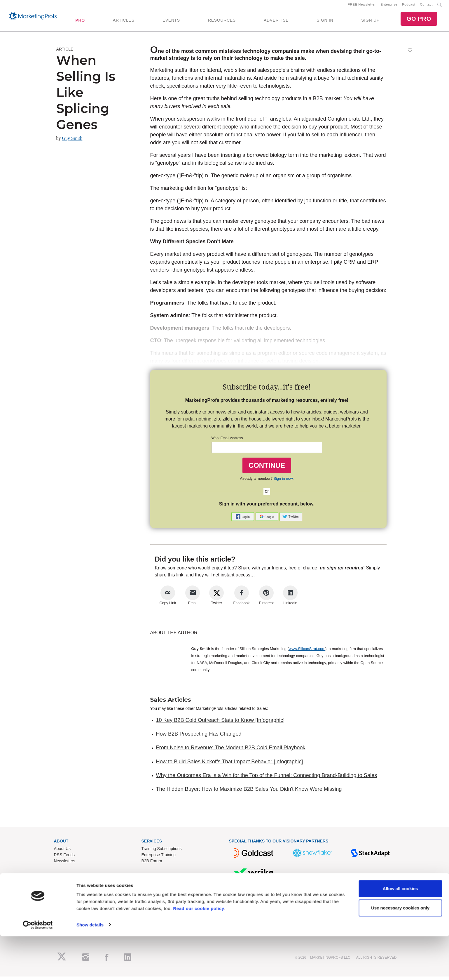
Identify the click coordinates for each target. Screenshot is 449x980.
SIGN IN (325, 22)
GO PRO (419, 20)
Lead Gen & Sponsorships (78, 892)
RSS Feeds (64, 858)
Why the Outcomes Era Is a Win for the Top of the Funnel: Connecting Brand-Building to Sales (267, 779)
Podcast (409, 6)
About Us (62, 852)
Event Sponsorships (72, 898)
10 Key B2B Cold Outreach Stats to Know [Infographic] (220, 724)
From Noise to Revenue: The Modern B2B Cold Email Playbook (231, 751)
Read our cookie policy (199, 952)
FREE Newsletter (362, 6)
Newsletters (65, 864)
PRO (80, 22)
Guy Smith (72, 142)
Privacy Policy (154, 916)
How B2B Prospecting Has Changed (199, 737)
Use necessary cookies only (400, 952)
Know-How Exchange (161, 898)
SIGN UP (370, 22)
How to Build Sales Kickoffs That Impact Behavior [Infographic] (230, 765)
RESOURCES (222, 22)
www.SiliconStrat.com (307, 652)
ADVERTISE (276, 22)
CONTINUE (267, 469)
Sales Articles (171, 703)
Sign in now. (284, 482)
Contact (426, 6)
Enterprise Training (159, 858)
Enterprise (389, 6)
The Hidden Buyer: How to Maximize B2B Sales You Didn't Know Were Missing (249, 793)
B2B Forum (152, 864)
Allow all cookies (400, 933)
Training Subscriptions (162, 852)
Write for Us (65, 904)
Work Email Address (227, 442)
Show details (90, 968)
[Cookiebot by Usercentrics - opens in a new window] (38, 969)
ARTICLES (124, 22)
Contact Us (152, 892)
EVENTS (171, 22)
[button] (243, 520)
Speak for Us (66, 910)
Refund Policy (154, 904)
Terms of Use (153, 910)
